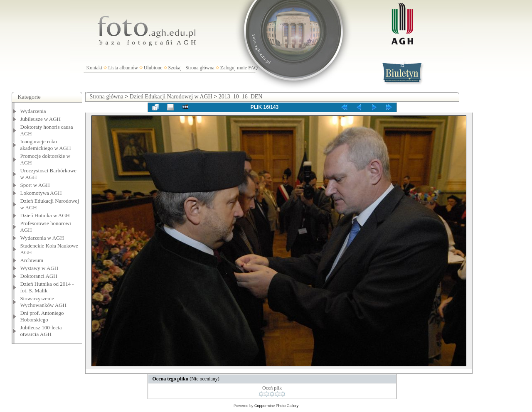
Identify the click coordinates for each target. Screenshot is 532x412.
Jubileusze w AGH (41, 119)
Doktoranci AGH (39, 276)
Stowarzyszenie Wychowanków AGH (44, 302)
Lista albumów (123, 68)
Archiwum (32, 260)
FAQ (253, 68)
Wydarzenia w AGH (42, 238)
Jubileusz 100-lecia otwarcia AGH (41, 331)
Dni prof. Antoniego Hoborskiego (42, 316)
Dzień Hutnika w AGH (45, 215)
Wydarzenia (33, 111)
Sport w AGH (35, 185)
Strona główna (200, 68)
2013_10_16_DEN (241, 97)
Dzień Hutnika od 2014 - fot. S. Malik (47, 287)
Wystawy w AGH (39, 268)
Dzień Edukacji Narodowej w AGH (171, 97)
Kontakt (95, 68)
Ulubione (153, 68)
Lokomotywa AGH (41, 193)
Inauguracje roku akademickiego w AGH (46, 145)
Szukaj (175, 68)
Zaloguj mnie (234, 68)
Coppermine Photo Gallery (276, 406)
